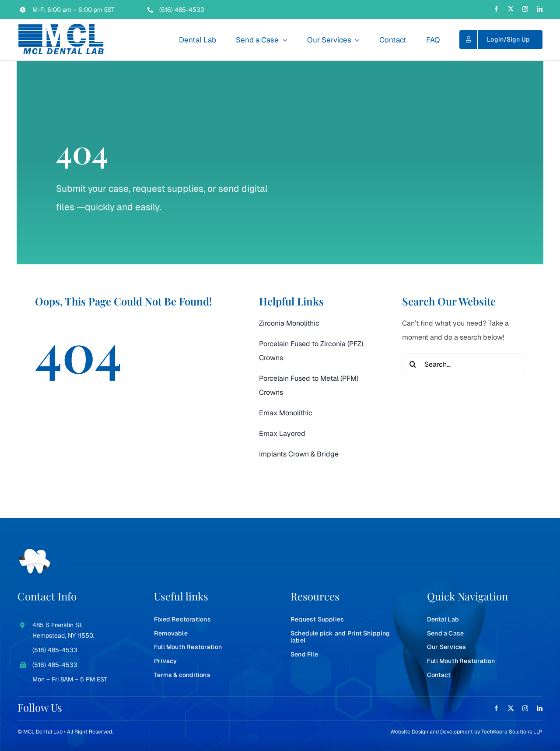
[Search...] (464, 364)
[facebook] (496, 9)
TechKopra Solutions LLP (512, 732)
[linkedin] (540, 9)
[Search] (413, 364)
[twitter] (511, 9)
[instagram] (525, 9)
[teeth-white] (35, 552)
